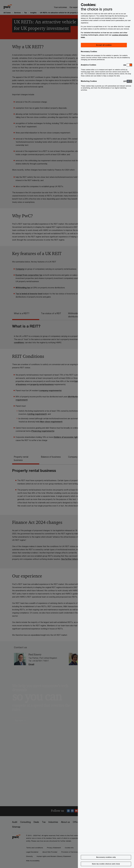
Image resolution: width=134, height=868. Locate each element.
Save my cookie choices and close (106, 864)
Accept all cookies (104, 45)
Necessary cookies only (106, 857)
